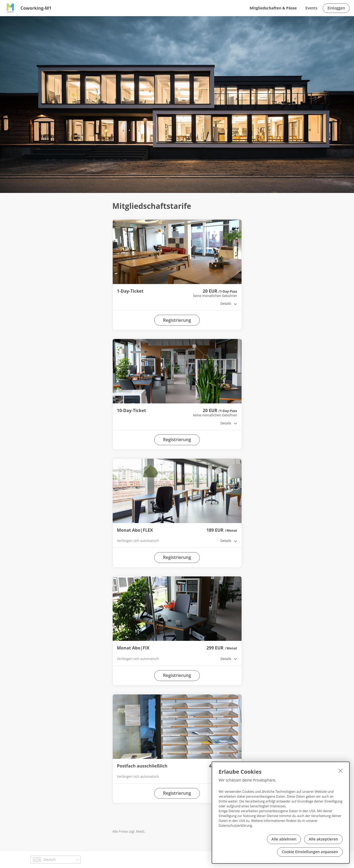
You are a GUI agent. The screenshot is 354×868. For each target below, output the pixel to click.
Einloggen (336, 8)
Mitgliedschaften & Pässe (273, 8)
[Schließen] (341, 771)
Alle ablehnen (284, 839)
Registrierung (177, 320)
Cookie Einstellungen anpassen (310, 852)
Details (226, 304)
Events (312, 8)
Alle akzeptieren (323, 839)
